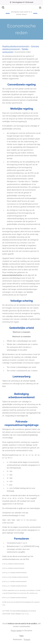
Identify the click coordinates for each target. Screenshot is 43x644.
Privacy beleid (16, 631)
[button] (3, 8)
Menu (40, 8)
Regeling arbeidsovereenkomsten (16, 46)
